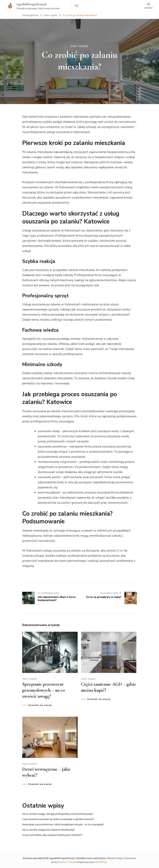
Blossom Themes (67, 862)
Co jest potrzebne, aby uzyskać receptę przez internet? (52, 835)
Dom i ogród (79, 46)
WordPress (101, 862)
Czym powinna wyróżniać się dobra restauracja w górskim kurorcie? (58, 819)
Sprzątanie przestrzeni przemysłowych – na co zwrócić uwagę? (44, 690)
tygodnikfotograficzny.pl (31, 4)
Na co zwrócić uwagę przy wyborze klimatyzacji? (49, 830)
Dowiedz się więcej (40, 705)
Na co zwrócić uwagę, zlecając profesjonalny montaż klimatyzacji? (58, 814)
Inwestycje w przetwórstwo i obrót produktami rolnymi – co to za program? (63, 824)
